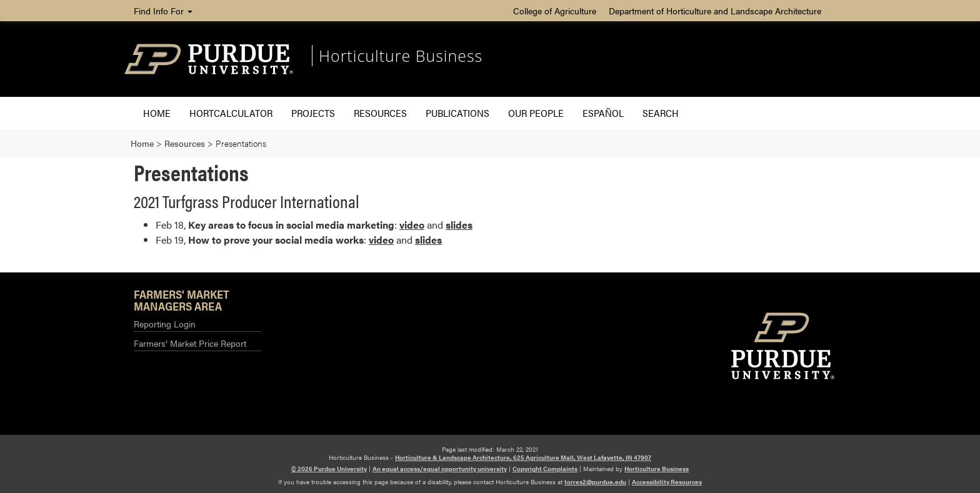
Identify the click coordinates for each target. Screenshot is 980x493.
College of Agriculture (555, 11)
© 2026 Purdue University (329, 469)
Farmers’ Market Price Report (190, 343)
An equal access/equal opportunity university (440, 469)
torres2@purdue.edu (595, 482)
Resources (380, 113)
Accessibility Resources (667, 482)
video (412, 225)
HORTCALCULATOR (231, 113)
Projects (313, 113)
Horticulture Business (401, 56)
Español (603, 113)
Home (157, 113)
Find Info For (163, 11)
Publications (457, 113)
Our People (536, 113)
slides (459, 225)
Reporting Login (165, 324)
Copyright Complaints (545, 469)
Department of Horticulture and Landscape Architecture (715, 11)
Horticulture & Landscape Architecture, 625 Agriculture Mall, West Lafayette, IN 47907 (523, 457)
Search (661, 113)
